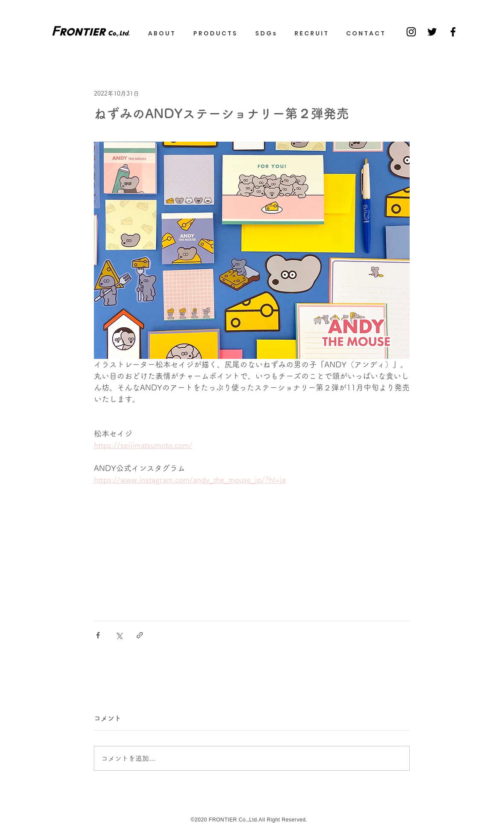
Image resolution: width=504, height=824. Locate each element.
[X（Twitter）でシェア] (119, 635)
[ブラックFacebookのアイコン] (453, 32)
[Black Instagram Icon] (411, 32)
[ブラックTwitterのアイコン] (432, 32)
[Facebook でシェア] (98, 635)
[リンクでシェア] (140, 635)
